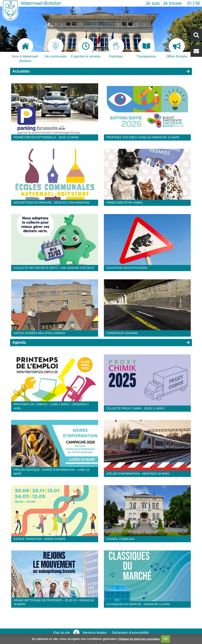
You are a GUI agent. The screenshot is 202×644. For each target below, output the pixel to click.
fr (190, 3)
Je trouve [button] (172, 3)
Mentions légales (95, 633)
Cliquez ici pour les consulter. (139, 639)
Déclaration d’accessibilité (130, 633)
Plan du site (62, 633)
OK (166, 639)
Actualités (21, 71)
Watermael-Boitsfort (41, 3)
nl (198, 3)
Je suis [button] (153, 3)
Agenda (19, 342)
